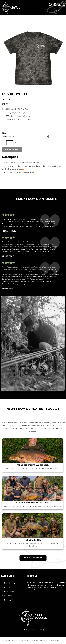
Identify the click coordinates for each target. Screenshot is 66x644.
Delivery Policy (10, 600)
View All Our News (33, 559)
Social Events (10, 584)
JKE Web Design (54, 641)
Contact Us (9, 596)
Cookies (25, 630)
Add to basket (12, 149)
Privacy (42, 630)
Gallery (7, 588)
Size (4, 133)
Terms (33, 630)
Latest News (9, 592)
